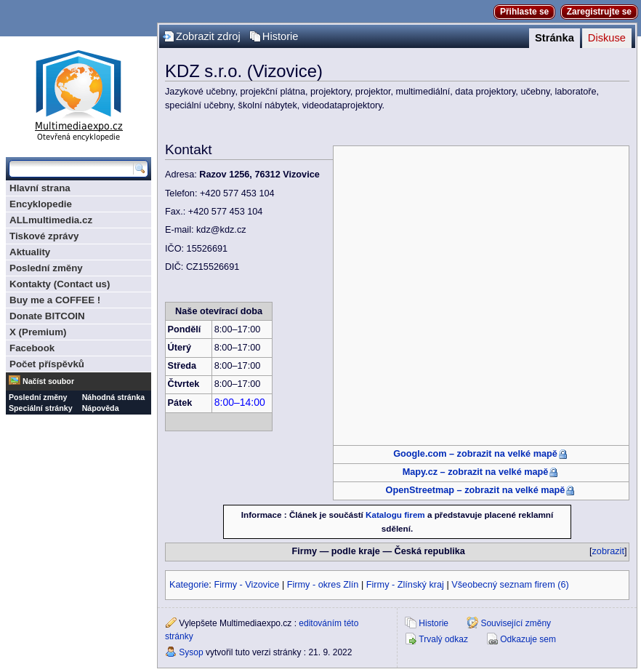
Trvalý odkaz (443, 639)
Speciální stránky (41, 408)
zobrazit (608, 551)
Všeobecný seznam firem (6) (510, 585)
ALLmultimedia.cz (51, 220)
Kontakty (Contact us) (60, 284)
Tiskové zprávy (44, 236)
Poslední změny (46, 268)
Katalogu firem (395, 515)
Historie (281, 36)
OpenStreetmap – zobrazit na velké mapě (476, 490)
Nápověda (101, 408)
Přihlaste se (524, 12)
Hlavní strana (40, 188)
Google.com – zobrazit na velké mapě (475, 454)
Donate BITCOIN (47, 316)
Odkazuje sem (528, 639)
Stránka (555, 38)
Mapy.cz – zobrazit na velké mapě (476, 472)
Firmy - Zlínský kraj (405, 585)
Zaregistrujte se (599, 12)
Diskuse (607, 38)
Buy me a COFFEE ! (55, 300)
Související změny (516, 623)
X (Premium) (38, 332)
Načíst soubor (48, 381)
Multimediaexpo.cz (78, 93)
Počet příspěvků (47, 364)
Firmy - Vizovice (246, 585)
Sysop (191, 652)
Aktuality (30, 252)
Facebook (32, 348)
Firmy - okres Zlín (323, 585)
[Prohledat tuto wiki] (71, 169)
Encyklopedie (41, 204)
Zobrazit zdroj (208, 36)
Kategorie (189, 585)
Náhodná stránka (113, 397)
